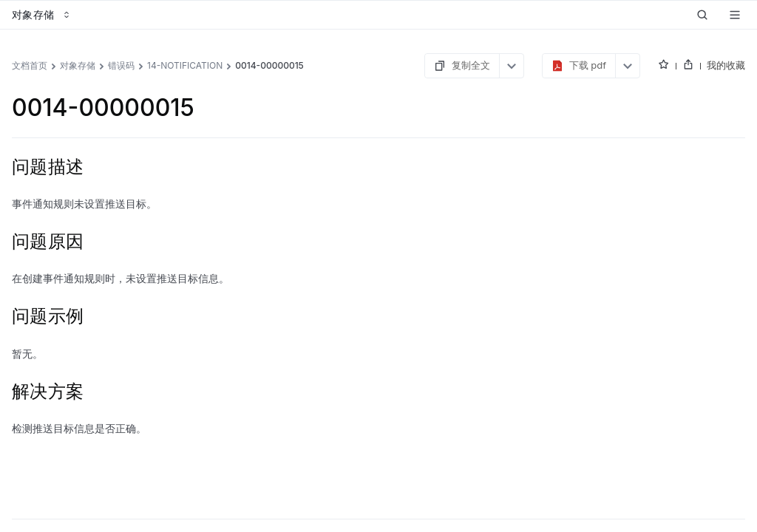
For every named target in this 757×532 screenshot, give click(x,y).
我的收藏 (726, 65)
